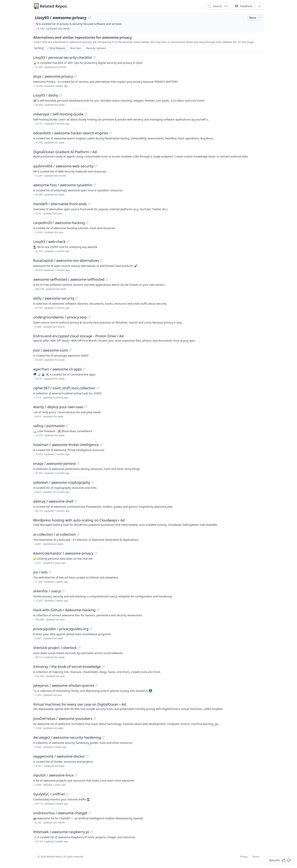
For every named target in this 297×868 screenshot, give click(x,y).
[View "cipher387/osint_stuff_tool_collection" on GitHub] (98, 388)
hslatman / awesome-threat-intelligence (66, 445)
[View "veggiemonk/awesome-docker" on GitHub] (87, 756)
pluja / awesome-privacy (53, 76)
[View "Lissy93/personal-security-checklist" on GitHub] (94, 57)
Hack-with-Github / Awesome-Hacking (64, 610)
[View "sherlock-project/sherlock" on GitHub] (79, 648)
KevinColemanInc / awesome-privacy (63, 553)
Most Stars (76, 48)
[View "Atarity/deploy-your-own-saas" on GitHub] (86, 407)
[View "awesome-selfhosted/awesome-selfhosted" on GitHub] (107, 279)
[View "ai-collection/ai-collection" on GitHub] (78, 534)
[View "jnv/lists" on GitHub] (50, 572)
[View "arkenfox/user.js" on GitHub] (63, 591)
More (255, 18)
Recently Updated (96, 48)
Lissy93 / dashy (46, 95)
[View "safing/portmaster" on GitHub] (67, 426)
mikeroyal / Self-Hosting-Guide (58, 114)
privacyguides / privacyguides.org (61, 629)
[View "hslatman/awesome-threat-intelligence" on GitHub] (101, 445)
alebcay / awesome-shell (53, 501)
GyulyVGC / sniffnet (49, 794)
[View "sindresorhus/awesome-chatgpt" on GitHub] (90, 813)
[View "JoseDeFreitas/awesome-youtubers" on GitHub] (95, 718)
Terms (256, 857)
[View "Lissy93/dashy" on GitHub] (60, 95)
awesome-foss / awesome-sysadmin (63, 185)
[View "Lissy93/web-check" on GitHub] (68, 242)
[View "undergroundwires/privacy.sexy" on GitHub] (89, 317)
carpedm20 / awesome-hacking (59, 223)
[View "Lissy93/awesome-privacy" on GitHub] (90, 18)
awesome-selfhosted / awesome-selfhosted (69, 279)
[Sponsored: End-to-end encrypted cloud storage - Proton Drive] (149, 338)
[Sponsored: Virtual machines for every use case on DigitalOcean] (149, 706)
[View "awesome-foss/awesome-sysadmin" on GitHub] (95, 185)
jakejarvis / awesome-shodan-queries (64, 685)
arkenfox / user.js (47, 591)
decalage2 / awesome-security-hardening (67, 737)
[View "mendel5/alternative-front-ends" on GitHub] (89, 204)
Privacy (244, 857)
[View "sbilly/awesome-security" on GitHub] (77, 298)
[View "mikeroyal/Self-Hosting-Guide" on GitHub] (86, 114)
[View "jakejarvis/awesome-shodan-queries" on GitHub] (97, 685)
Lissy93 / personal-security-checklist (63, 57)
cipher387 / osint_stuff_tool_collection (64, 388)
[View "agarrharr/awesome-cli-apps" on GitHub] (84, 369)
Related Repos (53, 6)
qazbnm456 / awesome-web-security (63, 166)
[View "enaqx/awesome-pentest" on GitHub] (78, 463)
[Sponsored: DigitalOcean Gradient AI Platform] (149, 154)
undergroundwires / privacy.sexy (60, 317)
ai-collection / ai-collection (55, 534)
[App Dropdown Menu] (260, 6)
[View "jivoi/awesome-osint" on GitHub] (70, 350)
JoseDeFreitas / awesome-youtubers (63, 718)
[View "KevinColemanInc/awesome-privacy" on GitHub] (96, 553)
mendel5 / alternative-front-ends (60, 204)
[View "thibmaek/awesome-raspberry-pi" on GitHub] (91, 832)
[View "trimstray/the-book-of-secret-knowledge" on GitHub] (103, 667)
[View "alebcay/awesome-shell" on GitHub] (76, 501)
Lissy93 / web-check (49, 242)
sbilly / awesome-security (54, 298)
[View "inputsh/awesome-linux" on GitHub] (76, 775)
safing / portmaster (49, 426)
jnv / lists (41, 572)
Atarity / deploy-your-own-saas (58, 407)
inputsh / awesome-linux (54, 775)
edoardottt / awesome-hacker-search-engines (71, 133)
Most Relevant (56, 48)
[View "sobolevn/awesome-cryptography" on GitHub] (93, 482)
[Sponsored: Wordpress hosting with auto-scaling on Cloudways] (149, 522)
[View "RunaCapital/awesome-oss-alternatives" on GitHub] (101, 260)
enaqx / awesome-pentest (55, 463)
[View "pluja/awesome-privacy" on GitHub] (75, 76)
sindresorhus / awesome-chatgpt (60, 813)
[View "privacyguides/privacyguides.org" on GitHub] (91, 629)
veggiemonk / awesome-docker (59, 756)
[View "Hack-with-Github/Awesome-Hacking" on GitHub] (98, 610)
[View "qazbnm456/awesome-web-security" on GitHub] (96, 166)
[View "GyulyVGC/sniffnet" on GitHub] (67, 794)
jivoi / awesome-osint (51, 350)
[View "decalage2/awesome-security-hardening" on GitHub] (103, 737)
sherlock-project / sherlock (55, 648)
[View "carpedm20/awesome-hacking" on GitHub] (87, 223)
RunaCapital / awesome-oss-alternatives (66, 260)
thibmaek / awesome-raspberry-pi (61, 832)
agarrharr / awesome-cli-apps (58, 369)
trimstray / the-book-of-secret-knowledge (67, 667)
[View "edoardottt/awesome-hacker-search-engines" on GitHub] (110, 133)
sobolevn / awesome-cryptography (62, 482)
